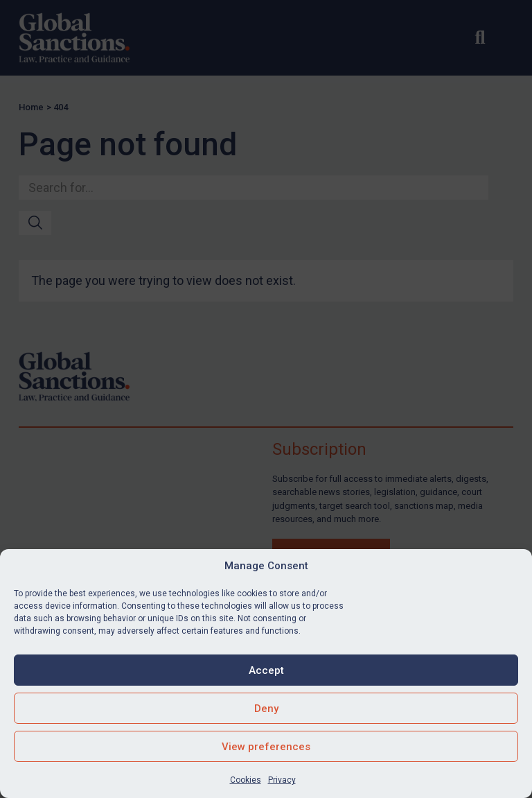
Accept (266, 670)
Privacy (282, 780)
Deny (266, 709)
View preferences (266, 747)
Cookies (246, 780)
